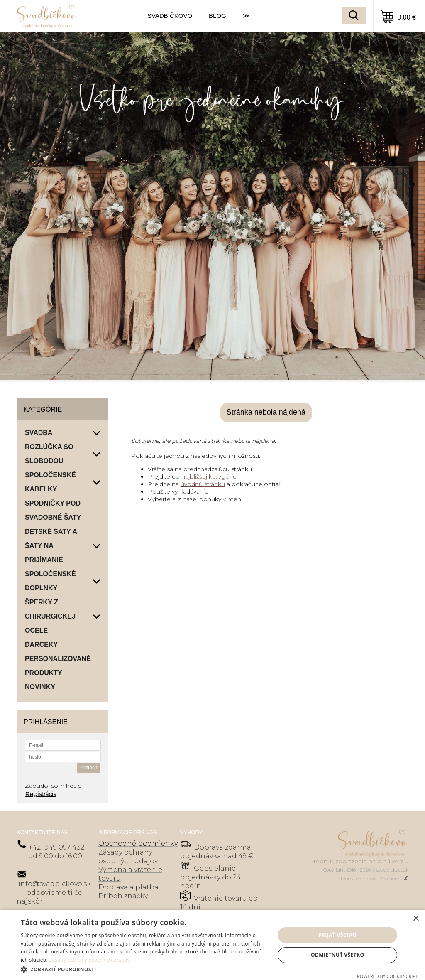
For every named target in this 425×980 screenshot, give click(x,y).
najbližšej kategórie (209, 476)
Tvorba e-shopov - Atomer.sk (374, 879)
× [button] (416, 919)
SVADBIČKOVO (170, 16)
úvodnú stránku (203, 484)
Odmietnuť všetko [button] (337, 955)
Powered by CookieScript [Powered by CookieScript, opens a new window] (387, 976)
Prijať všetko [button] (338, 935)
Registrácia (41, 794)
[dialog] (212, 945)
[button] (144, 969)
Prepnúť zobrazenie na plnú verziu (359, 861)
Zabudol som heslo (53, 786)
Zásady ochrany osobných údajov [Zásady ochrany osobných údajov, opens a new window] (89, 960)
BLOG (217, 16)
